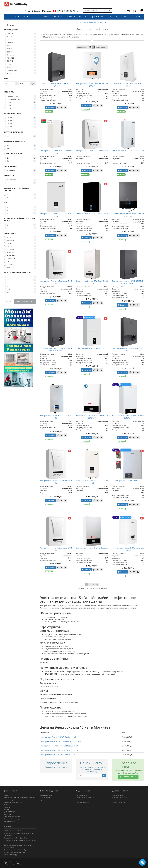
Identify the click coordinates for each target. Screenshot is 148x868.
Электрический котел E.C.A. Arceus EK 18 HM (56, 482)
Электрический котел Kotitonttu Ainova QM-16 (128, 549)
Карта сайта (44, 800)
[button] (141, 11)
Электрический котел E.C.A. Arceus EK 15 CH (92, 152)
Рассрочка (58, 17)
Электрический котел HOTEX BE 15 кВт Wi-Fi (128, 349)
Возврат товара (45, 797)
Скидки (46, 17)
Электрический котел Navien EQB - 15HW (128, 85)
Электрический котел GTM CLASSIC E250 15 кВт (92, 482)
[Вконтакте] (18, 863)
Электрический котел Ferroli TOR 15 (92, 348)
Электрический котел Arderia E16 (128, 481)
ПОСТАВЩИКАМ (9, 821)
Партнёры (79, 800)
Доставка (47, 11)
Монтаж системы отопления (13, 802)
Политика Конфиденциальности (15, 819)
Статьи (114, 17)
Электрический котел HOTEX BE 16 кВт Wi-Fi (56, 85)
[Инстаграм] (6, 863)
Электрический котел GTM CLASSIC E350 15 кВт (56, 215)
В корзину (50, 108)
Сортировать (82, 47)
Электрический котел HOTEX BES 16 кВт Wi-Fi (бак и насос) (56, 349)
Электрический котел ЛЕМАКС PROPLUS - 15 (92, 215)
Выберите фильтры (25, 302)
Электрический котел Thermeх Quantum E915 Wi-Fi (128, 417)
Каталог (20, 17)
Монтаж (83, 17)
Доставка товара (9, 812)
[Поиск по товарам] (111, 11)
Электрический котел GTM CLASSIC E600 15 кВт (92, 282)
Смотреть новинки (128, 777)
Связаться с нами (46, 795)
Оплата (36, 11)
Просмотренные (99, 17)
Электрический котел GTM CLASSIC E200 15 (56, 417)
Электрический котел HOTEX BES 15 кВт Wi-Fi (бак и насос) (128, 282)
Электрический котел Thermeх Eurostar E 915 (92, 549)
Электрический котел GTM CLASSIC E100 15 (128, 152)
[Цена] (9, 83)
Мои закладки (117, 800)
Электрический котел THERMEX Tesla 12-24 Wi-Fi (92, 85)
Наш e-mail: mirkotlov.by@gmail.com (16, 838)
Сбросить (9, 302)
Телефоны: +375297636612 (13, 831)
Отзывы (125, 17)
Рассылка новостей (119, 802)
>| (97, 585)
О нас (28, 11)
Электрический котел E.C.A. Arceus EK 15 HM (56, 549)
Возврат (71, 17)
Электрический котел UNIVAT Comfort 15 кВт (56, 152)
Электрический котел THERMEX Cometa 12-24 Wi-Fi (128, 215)
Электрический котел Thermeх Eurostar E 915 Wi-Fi (92, 417)
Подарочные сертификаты (85, 797)
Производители (81, 795)
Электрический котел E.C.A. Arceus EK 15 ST (56, 282)
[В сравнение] (66, 107)
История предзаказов (119, 797)
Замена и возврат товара (12, 817)
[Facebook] (12, 863)
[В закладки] (62, 107)
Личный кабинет (118, 795)
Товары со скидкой (82, 802)
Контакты (137, 17)
